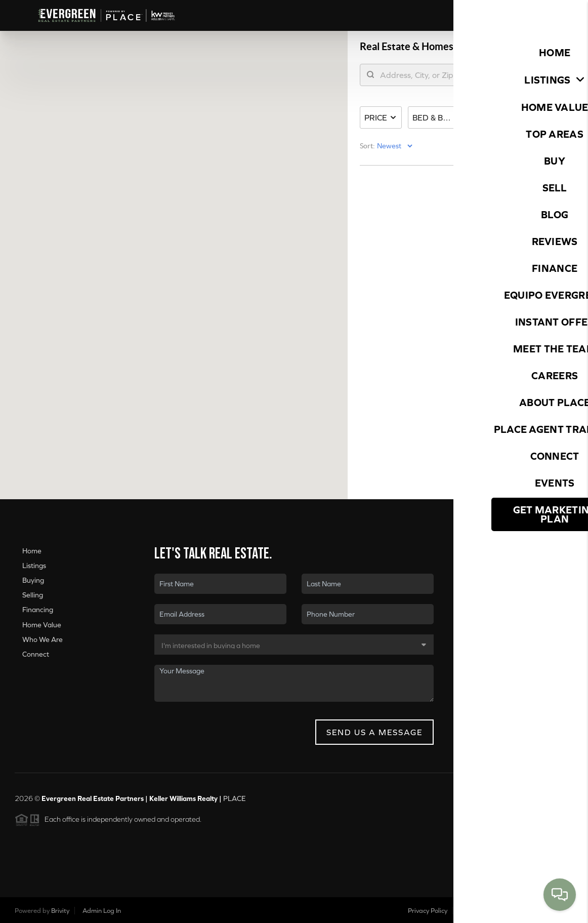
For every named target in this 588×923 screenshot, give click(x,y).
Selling (33, 595)
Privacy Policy (428, 911)
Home (32, 551)
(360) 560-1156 (523, 677)
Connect (36, 654)
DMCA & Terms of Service (498, 911)
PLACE (235, 798)
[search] (431, 78)
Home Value (42, 625)
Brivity (60, 911)
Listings (34, 566)
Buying (33, 580)
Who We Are (43, 639)
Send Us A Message (374, 732)
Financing (38, 610)
